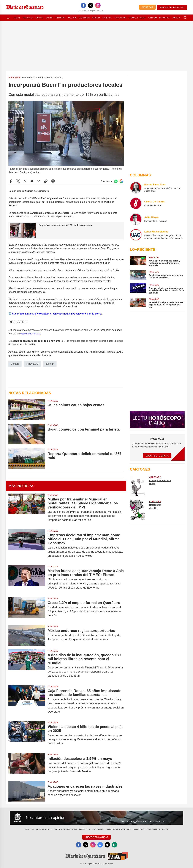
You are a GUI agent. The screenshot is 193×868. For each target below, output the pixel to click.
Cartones (84, 18)
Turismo (152, 18)
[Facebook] (83, 5)
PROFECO (32, 364)
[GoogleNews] (100, 845)
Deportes (165, 18)
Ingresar (147, 7)
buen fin (50, 364)
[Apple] (107, 845)
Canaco (15, 364)
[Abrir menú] (8, 18)
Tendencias (120, 18)
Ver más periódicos (172, 7)
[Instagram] (98, 5)
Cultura (107, 18)
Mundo (49, 18)
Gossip (96, 18)
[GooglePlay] (115, 845)
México (39, 18)
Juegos (176, 18)
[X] (91, 5)
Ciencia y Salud (137, 18)
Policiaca (28, 18)
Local (17, 18)
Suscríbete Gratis (157, 456)
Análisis (72, 18)
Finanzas (60, 18)
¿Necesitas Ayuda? (96, 837)
